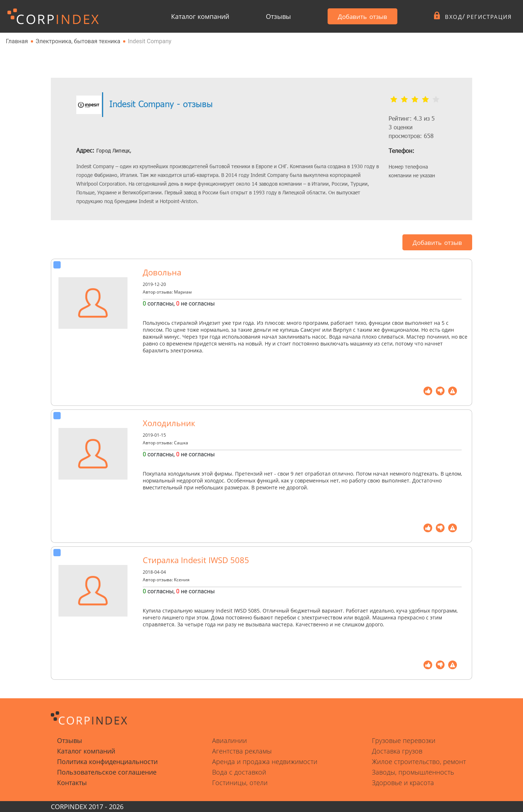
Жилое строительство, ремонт (419, 761)
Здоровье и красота (403, 783)
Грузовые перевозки (404, 740)
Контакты (72, 783)
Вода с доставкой (239, 772)
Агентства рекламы (242, 751)
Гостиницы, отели (240, 783)
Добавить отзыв (354, 16)
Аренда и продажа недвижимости (265, 761)
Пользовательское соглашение (107, 772)
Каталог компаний (200, 16)
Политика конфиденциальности (107, 761)
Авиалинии (230, 740)
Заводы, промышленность (413, 772)
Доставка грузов (397, 751)
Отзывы (273, 16)
